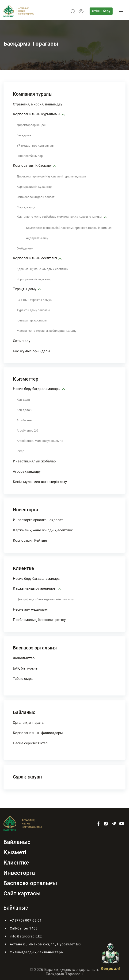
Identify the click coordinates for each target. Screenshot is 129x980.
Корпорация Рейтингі (31, 540)
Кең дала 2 (24, 410)
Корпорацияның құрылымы (37, 114)
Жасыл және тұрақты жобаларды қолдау (46, 331)
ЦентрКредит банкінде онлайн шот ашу (45, 599)
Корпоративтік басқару (32, 166)
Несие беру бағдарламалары (37, 389)
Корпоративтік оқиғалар (34, 279)
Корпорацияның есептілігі (35, 258)
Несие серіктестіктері (31, 743)
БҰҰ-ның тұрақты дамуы (34, 300)
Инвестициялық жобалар (34, 461)
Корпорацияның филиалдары (38, 733)
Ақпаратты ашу (37, 238)
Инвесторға (26, 510)
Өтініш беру (101, 11)
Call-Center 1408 (24, 928)
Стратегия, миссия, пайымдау (38, 104)
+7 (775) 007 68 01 (26, 920)
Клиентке (23, 568)
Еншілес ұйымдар (30, 156)
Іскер (20, 451)
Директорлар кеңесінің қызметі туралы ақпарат (51, 176)
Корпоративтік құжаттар (34, 187)
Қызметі (15, 852)
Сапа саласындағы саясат (36, 197)
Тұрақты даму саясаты (33, 310)
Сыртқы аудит (27, 207)
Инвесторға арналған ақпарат (38, 520)
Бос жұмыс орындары (32, 351)
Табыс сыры (23, 679)
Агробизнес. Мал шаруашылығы (40, 441)
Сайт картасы (22, 894)
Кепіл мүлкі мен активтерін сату (40, 482)
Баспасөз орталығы (35, 648)
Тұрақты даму (25, 289)
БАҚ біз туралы (26, 668)
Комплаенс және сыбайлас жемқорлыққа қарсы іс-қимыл (59, 217)
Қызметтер (26, 379)
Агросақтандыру (27, 472)
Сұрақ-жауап (27, 777)
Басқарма (24, 135)
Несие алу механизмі (31, 609)
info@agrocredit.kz (26, 936)
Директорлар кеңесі (31, 125)
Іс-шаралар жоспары (32, 320)
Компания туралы (33, 94)
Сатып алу (22, 341)
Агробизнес (25, 420)
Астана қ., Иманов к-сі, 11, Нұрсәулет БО (45, 944)
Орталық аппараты (29, 723)
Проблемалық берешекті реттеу (39, 620)
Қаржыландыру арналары (35, 588)
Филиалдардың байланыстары (37, 952)
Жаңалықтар (24, 658)
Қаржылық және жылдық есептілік (42, 269)
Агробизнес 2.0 (27, 431)
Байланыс (24, 712)
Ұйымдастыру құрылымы (35, 146)
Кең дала (23, 400)
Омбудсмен (25, 248)
